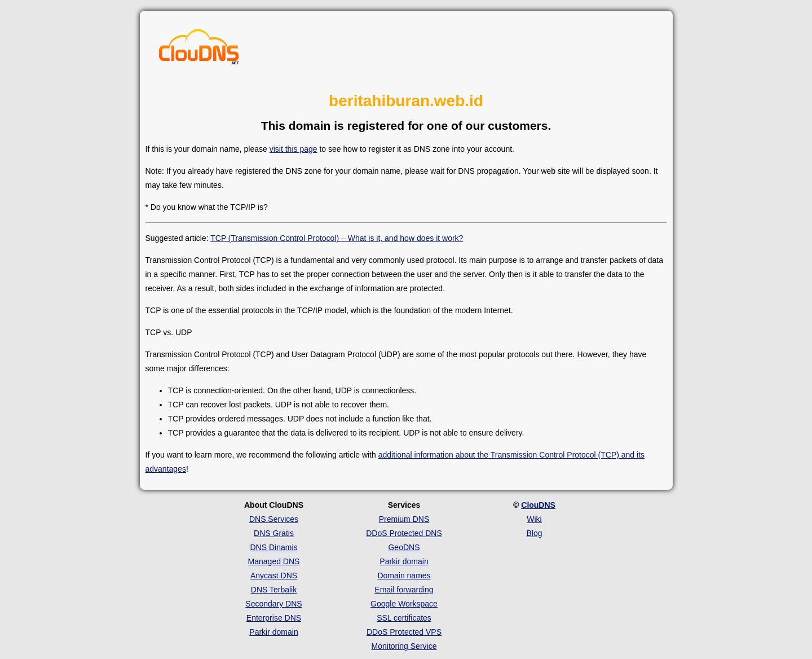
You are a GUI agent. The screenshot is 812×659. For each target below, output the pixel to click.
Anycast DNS (274, 575)
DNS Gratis (274, 533)
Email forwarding (404, 590)
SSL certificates (404, 618)
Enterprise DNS (274, 618)
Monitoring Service (404, 646)
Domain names (404, 575)
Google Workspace (404, 604)
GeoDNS (404, 547)
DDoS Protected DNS (404, 533)
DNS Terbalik (274, 590)
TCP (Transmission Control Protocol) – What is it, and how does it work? (337, 238)
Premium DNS (404, 519)
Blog (534, 533)
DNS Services (274, 519)
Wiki (534, 519)
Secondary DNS (273, 604)
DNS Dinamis (273, 547)
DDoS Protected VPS (404, 632)
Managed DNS (274, 561)
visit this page (294, 149)
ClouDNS (538, 505)
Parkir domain (273, 632)
